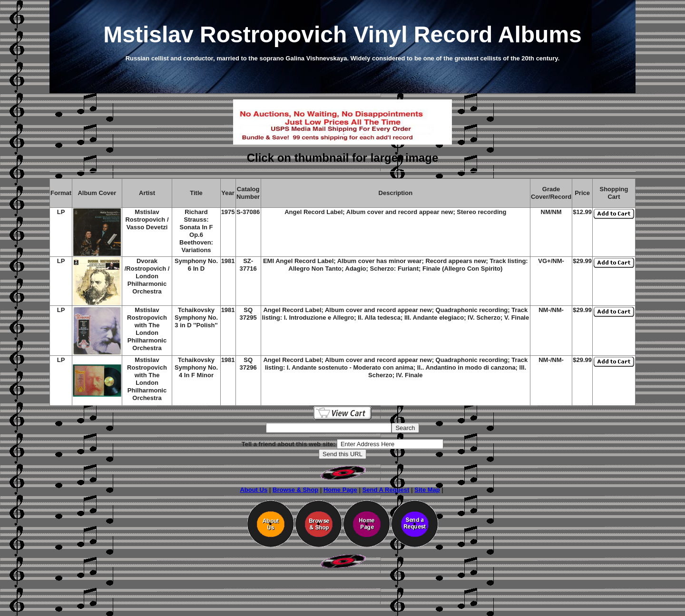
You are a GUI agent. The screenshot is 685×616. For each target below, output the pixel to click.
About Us (254, 490)
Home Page (340, 490)
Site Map (427, 490)
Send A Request (386, 490)
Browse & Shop (295, 490)
